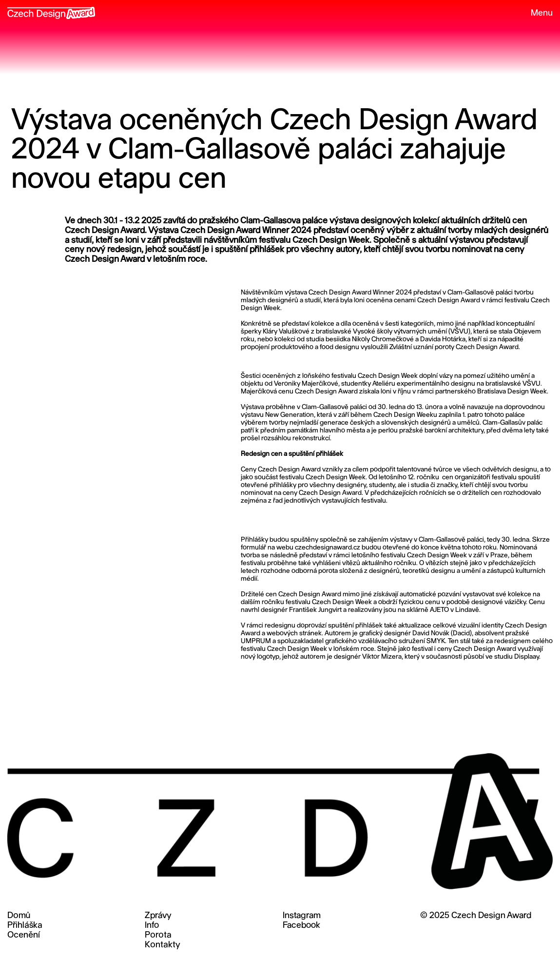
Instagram (302, 916)
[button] (537, 14)
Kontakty (163, 945)
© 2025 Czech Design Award (476, 916)
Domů (19, 916)
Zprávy (158, 916)
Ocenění (24, 935)
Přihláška (25, 926)
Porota (158, 935)
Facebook (301, 926)
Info (152, 926)
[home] (51, 10)
